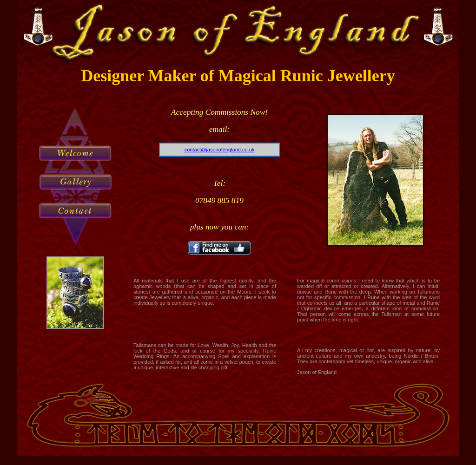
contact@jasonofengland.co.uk (220, 150)
